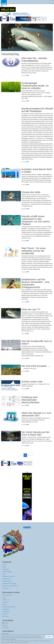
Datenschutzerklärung (10, 639)
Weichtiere (5, 614)
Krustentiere (5, 602)
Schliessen (49, 637)
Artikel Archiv (6, 569)
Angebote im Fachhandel (8, 576)
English (4, 567)
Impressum (6, 634)
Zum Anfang (27, 527)
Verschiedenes (6, 612)
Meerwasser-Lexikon (7, 595)
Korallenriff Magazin (7, 572)
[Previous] (22, 455)
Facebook (5, 625)
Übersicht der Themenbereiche (10, 586)
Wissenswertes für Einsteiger (9, 583)
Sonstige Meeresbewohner (9, 607)
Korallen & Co (6, 600)
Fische (4, 597)
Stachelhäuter (6, 609)
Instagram (5, 628)
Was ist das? (5, 616)
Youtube (5, 623)
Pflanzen (4, 604)
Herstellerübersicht (7, 581)
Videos (4, 574)
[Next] (32, 455)
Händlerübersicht (6, 579)
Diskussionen (6, 588)
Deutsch (4, 565)
